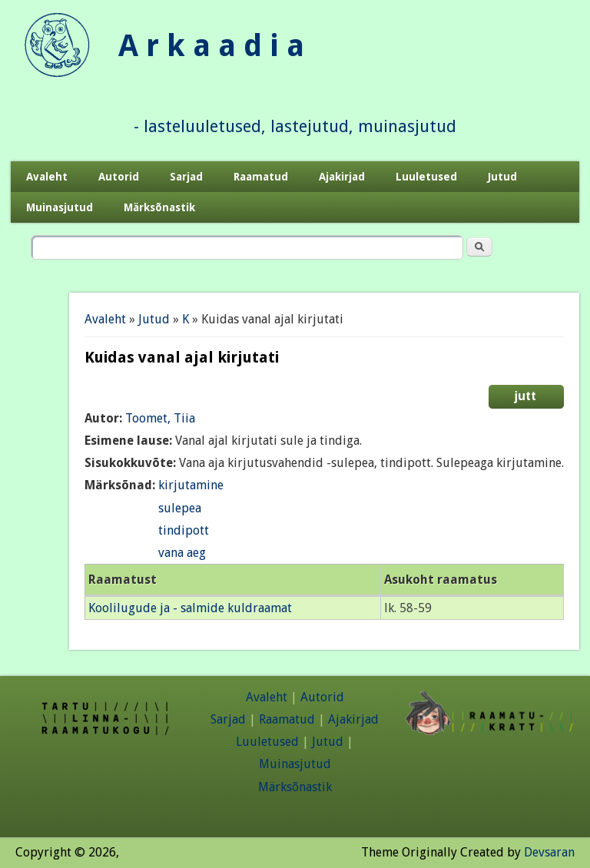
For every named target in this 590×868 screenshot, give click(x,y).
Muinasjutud (60, 207)
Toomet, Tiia (160, 418)
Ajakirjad (342, 177)
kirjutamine (191, 485)
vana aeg (182, 553)
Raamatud (261, 177)
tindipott (184, 530)
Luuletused (426, 177)
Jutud (502, 177)
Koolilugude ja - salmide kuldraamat (190, 608)
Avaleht (47, 177)
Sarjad (186, 177)
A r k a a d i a (211, 46)
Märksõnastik (159, 207)
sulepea (180, 508)
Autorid (119, 177)
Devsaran (549, 852)
